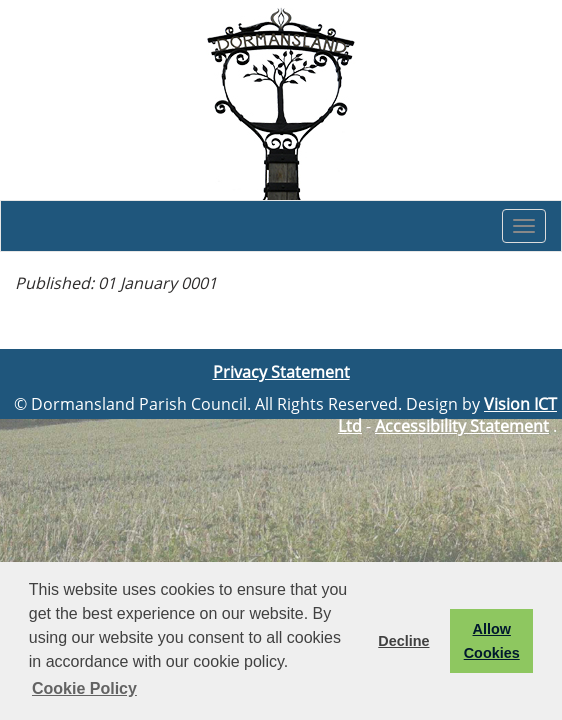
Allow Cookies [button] (492, 641)
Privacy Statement (281, 372)
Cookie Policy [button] (84, 688)
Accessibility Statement (462, 426)
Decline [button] (403, 641)
